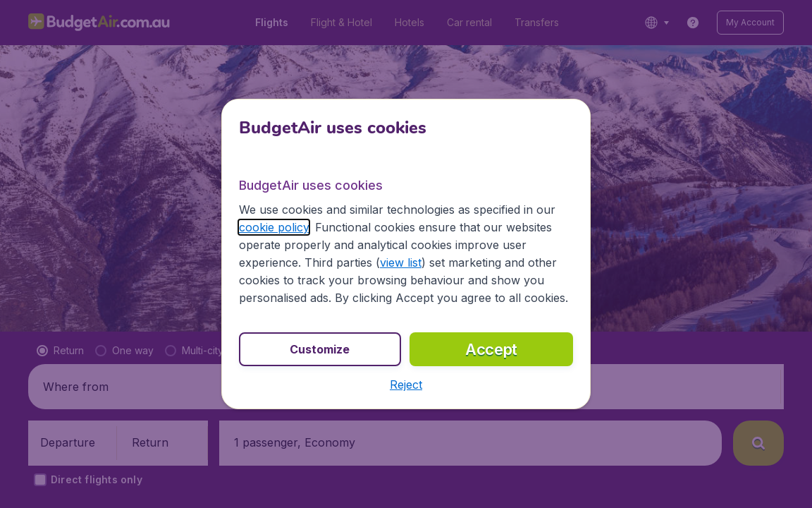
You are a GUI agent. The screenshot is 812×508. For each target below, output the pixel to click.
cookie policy (274, 227)
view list (401, 262)
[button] (406, 385)
